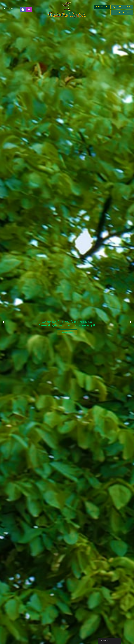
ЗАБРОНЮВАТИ (67, 332)
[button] (102, 7)
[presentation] (3, 322)
